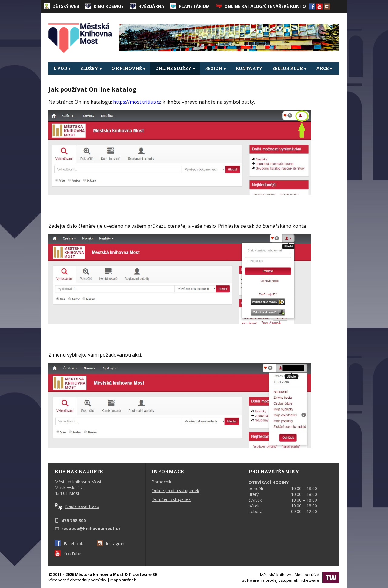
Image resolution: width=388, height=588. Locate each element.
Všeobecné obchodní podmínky (77, 580)
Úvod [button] (62, 68)
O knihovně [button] (129, 68)
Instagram (111, 544)
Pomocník (161, 482)
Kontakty (249, 68)
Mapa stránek (123, 580)
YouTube (68, 554)
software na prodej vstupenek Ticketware (281, 580)
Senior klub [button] (289, 68)
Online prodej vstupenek (175, 491)
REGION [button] (215, 68)
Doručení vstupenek (171, 499)
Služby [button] (91, 68)
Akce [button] (324, 68)
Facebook (69, 544)
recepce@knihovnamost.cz (91, 528)
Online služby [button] (175, 68)
